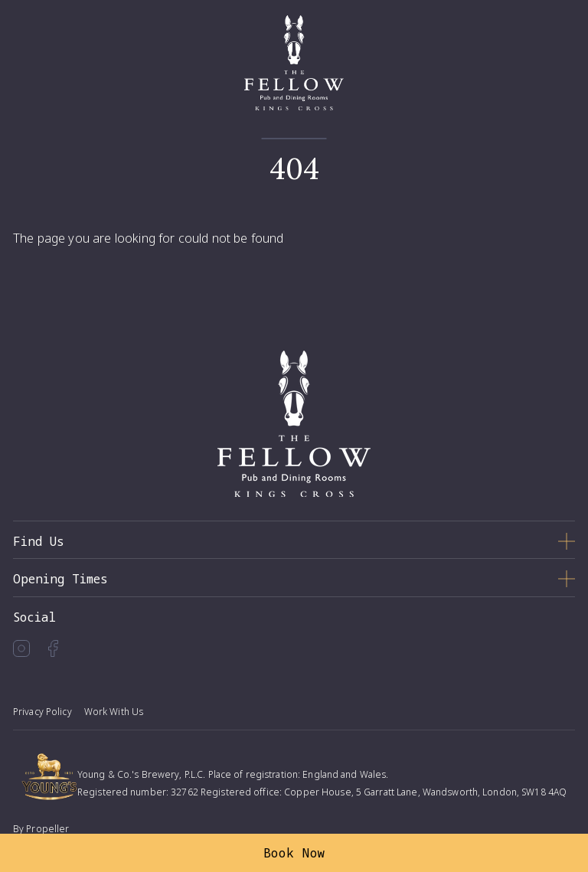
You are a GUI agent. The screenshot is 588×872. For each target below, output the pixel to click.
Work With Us (114, 712)
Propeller (47, 829)
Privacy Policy (42, 712)
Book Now (294, 853)
